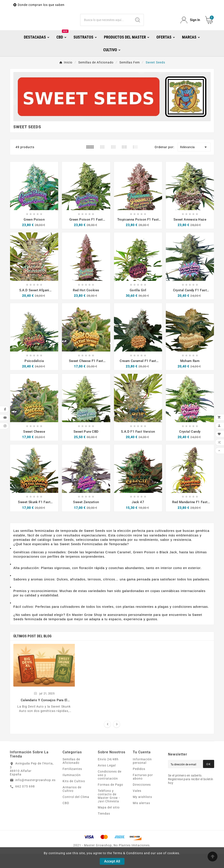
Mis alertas (141, 817)
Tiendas (104, 828)
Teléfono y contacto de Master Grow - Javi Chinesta (109, 810)
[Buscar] (106, 27)
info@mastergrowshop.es (35, 794)
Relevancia (194, 161)
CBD (66, 817)
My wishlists (142, 811)
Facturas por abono (143, 791)
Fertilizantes (72, 783)
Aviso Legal (107, 780)
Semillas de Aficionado (71, 775)
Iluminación (72, 789)
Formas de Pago (110, 799)
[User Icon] (190, 27)
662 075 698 (25, 801)
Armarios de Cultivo (72, 803)
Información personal (142, 775)
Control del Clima (76, 811)
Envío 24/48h (108, 773)
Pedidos (139, 783)
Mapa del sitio (109, 822)
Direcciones (142, 799)
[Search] (138, 27)
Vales (137, 805)
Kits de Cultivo (74, 795)
